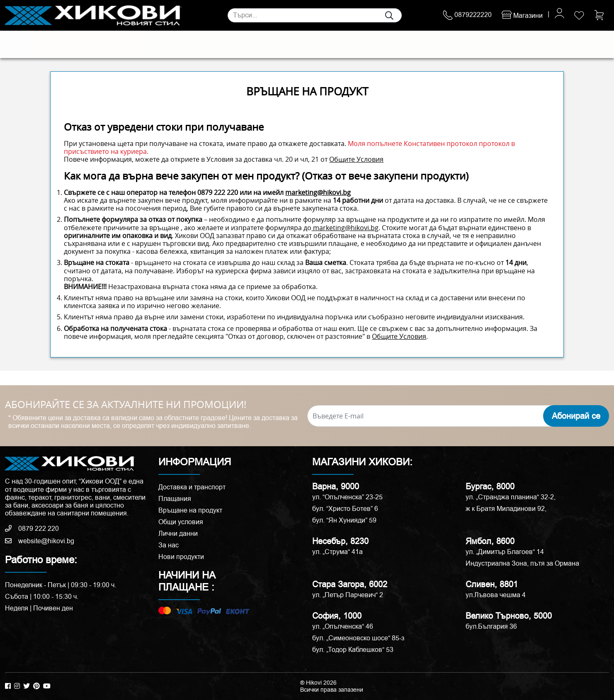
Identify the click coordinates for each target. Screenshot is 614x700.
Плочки (19, 44)
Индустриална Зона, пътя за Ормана (522, 563)
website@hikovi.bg (40, 541)
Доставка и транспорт (192, 487)
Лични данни (178, 534)
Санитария (117, 44)
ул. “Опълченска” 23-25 (347, 497)
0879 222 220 (218, 192)
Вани (318, 44)
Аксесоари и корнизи (363, 44)
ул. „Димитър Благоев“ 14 (505, 552)
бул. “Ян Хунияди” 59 (344, 520)
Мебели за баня (204, 44)
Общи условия (181, 522)
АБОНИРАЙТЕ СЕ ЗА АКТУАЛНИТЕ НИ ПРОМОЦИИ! (126, 405)
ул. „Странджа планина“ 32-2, (511, 497)
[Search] (315, 15)
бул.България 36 (491, 626)
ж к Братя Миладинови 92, (506, 509)
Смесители (157, 44)
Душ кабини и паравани (269, 44)
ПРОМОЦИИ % (497, 44)
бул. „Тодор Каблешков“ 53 (353, 650)
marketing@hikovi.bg (318, 192)
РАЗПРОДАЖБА (431, 44)
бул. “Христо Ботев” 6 (345, 509)
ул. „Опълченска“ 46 (343, 626)
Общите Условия (356, 159)
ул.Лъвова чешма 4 (496, 595)
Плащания (175, 499)
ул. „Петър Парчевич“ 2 (348, 595)
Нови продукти (181, 557)
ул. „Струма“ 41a (337, 552)
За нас (169, 545)
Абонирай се (576, 416)
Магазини (522, 16)
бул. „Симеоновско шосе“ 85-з (358, 638)
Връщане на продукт (190, 510)
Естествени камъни (66, 44)
